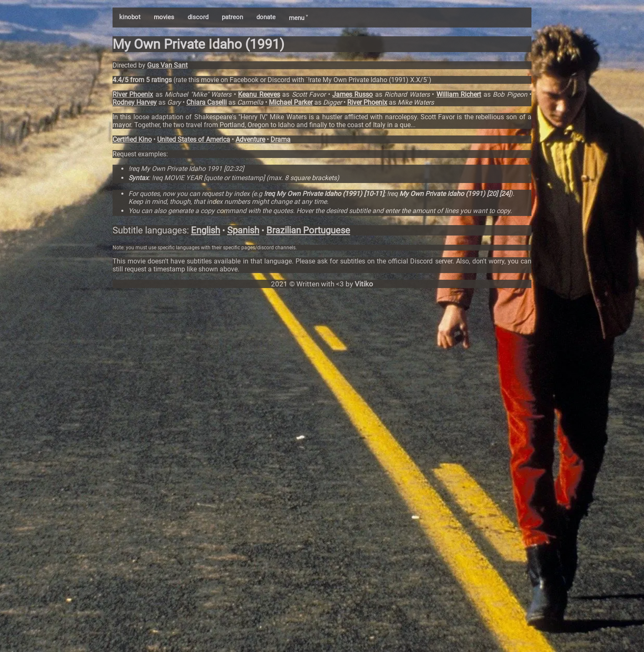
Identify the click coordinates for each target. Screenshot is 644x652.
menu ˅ (298, 18)
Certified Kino (132, 139)
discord (198, 17)
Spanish (243, 230)
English (205, 230)
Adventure (250, 139)
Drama (281, 139)
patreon (232, 17)
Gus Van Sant (167, 65)
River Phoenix (133, 94)
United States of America (194, 139)
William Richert (459, 94)
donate (266, 17)
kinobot (130, 17)
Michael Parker (291, 102)
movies (164, 17)
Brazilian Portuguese (308, 230)
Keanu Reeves (259, 94)
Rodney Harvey (135, 102)
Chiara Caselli (207, 102)
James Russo (352, 94)
